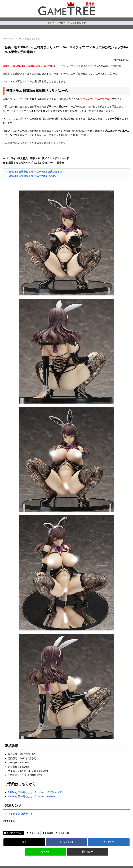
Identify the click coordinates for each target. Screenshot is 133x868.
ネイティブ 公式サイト (20, 814)
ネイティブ (33, 833)
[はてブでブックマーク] (109, 842)
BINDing (48, 833)
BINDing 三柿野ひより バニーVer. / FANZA (32, 176)
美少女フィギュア (14, 833)
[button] (88, 852)
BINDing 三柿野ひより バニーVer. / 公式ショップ (35, 172)
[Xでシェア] (24, 842)
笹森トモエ (62, 833)
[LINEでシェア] (45, 852)
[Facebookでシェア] (66, 842)
